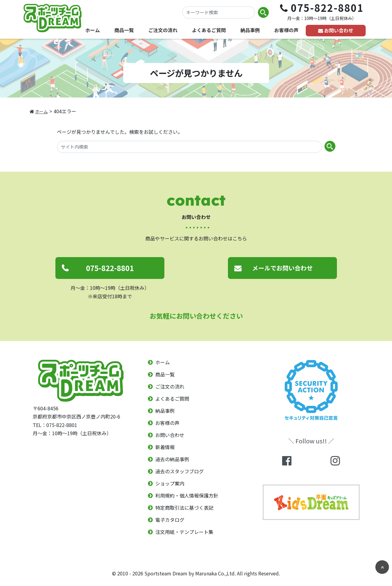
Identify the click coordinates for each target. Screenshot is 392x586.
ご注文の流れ (163, 30)
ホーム (93, 30)
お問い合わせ (339, 30)
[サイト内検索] (189, 147)
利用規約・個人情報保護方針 (187, 495)
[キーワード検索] (219, 12)
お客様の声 (286, 30)
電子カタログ (170, 520)
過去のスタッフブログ (180, 471)
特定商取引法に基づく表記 (184, 508)
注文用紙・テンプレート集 (184, 532)
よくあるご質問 (209, 30)
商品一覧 (124, 30)
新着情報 (165, 447)
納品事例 (250, 30)
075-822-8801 (110, 268)
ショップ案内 (170, 483)
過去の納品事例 (172, 459)
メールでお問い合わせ (282, 268)
